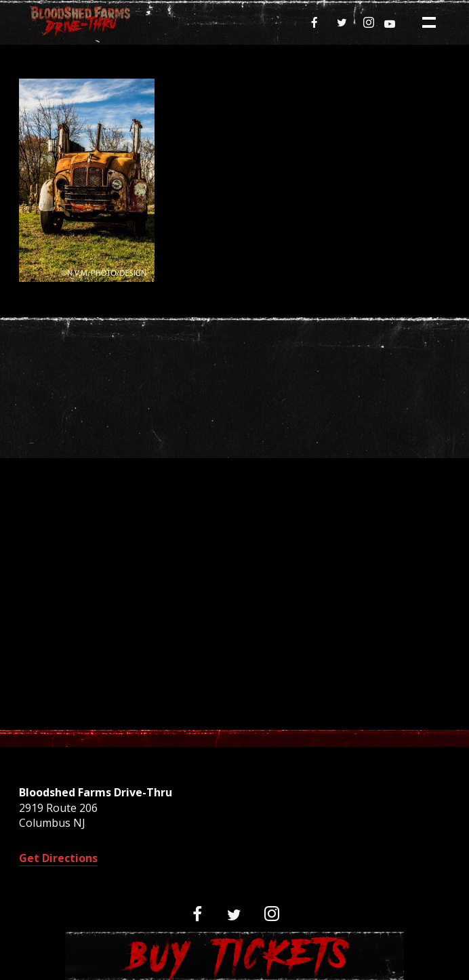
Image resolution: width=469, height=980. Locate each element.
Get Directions (58, 858)
